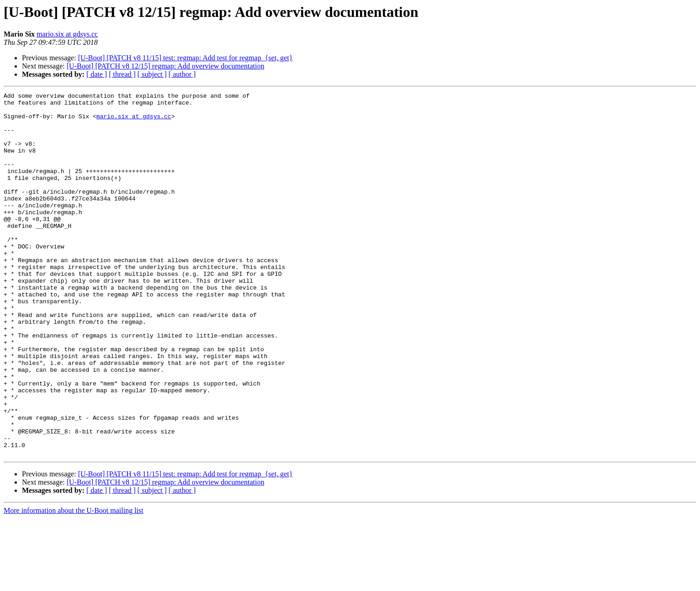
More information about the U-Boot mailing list (74, 583)
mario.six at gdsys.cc (67, 34)
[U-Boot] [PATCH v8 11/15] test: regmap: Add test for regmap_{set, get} (186, 58)
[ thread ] (122, 74)
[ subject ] (152, 74)
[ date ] (97, 74)
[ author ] (182, 74)
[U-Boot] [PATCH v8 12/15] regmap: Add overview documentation (166, 66)
